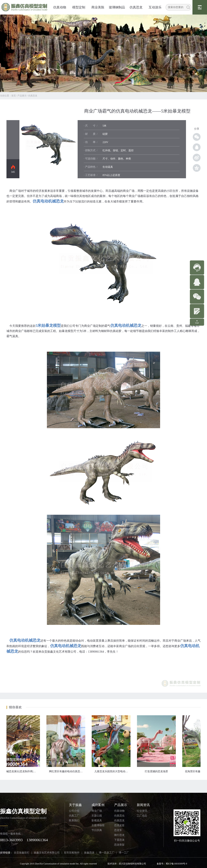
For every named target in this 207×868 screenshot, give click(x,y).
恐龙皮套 (119, 825)
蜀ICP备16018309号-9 (176, 864)
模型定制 (79, 7)
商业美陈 (98, 7)
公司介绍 (74, 811)
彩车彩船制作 (72, 853)
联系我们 (74, 820)
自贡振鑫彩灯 (22, 853)
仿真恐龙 (136, 7)
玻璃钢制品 (117, 7)
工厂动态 (142, 816)
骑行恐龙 (119, 835)
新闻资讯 (143, 805)
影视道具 (97, 820)
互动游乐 (155, 7)
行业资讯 (142, 811)
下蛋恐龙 (119, 840)
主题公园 (97, 816)
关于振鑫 (75, 805)
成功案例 (98, 805)
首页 (14, 96)
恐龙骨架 (119, 845)
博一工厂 (124, 853)
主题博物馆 (98, 825)
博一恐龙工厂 (107, 853)
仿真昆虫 (119, 816)
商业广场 (97, 811)
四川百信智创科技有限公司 (132, 864)
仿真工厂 (74, 816)
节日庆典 (97, 830)
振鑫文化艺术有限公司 (47, 853)
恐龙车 (118, 830)
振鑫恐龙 (89, 853)
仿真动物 (60, 7)
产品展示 (22, 96)
